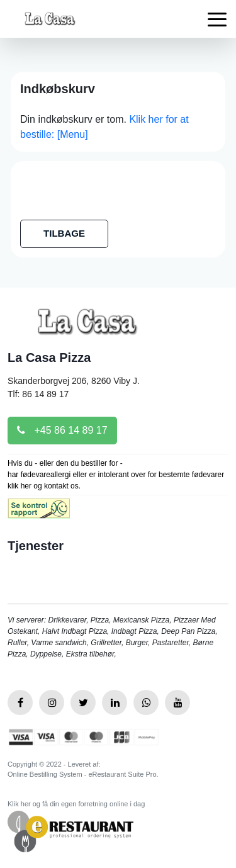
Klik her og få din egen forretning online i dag (76, 804)
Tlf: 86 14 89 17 (38, 394)
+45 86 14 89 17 (62, 430)
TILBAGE (64, 233)
